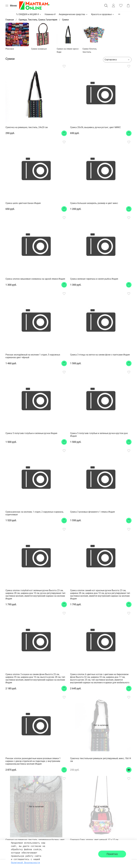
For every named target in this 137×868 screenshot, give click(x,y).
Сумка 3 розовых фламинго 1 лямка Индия (92, 512)
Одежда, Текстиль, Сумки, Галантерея (38, 20)
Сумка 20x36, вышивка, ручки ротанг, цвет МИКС (95, 127)
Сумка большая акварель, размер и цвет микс (94, 203)
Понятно (112, 854)
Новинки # (50, 14)
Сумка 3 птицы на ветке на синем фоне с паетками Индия (100, 355)
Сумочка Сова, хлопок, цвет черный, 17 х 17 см (94, 840)
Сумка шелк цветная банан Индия (23, 203)
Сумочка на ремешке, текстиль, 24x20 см (27, 127)
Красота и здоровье (103, 14)
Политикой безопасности (25, 863)
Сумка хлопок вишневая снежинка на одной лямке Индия (35, 279)
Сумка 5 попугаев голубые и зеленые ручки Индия (31, 433)
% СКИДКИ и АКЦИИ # (29, 14)
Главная (10, 20)
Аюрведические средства (73, 14)
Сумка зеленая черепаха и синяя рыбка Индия (94, 279)
